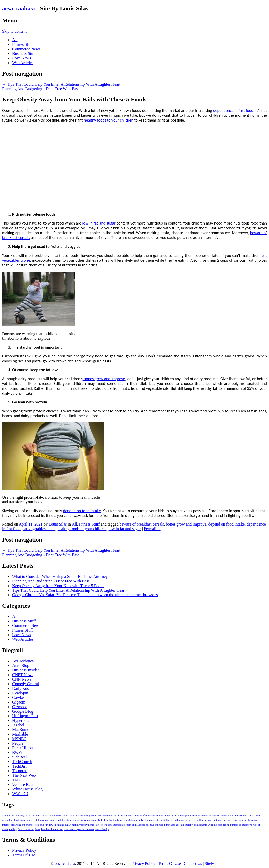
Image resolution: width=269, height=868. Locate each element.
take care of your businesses (79, 829)
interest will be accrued (200, 820)
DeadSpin (20, 693)
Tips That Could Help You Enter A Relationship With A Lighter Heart (61, 84)
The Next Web (24, 775)
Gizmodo (20, 707)
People (18, 743)
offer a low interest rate (113, 825)
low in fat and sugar (99, 223)
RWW (17, 752)
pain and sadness (136, 825)
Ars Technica (23, 661)
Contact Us (193, 864)
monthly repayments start (86, 825)
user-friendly (102, 829)
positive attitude (154, 825)
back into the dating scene (83, 815)
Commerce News (26, 49)
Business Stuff (24, 54)
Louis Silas (58, 524)
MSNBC (19, 739)
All (15, 40)
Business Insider (26, 670)
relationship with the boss (208, 825)
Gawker (19, 698)
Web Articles (23, 63)
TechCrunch (22, 762)
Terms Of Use (24, 855)
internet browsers (249, 820)
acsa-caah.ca (18, 8)
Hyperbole (21, 720)
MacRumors (22, 730)
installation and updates (174, 820)
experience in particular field (87, 820)
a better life (8, 815)
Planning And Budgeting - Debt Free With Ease (43, 89)
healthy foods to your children (109, 120)
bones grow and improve (104, 379)
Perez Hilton (22, 748)
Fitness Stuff (23, 44)
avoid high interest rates (55, 815)
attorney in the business (28, 815)
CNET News (23, 675)
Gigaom (19, 702)
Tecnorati (20, 771)
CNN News (22, 679)
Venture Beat (23, 784)
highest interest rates (149, 820)
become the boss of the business (116, 815)
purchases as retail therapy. (179, 825)
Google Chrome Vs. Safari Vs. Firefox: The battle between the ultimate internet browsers (85, 595)
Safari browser (25, 829)
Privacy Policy (24, 850)
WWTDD (20, 794)
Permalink (152, 529)
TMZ (17, 780)
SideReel (20, 757)
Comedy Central (26, 684)
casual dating (227, 815)
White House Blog (27, 789)
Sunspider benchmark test (49, 829)
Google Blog (23, 711)
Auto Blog (21, 665)
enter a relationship (61, 820)
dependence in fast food (233, 110)
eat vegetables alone (39, 529)
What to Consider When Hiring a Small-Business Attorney (60, 577)
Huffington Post (25, 716)
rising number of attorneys (238, 825)
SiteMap (212, 864)
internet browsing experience (18, 825)
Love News (22, 58)
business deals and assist (206, 815)
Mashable (20, 734)
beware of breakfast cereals (142, 524)
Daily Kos (20, 688)
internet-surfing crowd (226, 820)
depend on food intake (82, 511)
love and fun (41, 825)
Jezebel (18, 725)
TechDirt (19, 766)
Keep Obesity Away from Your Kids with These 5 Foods (58, 586)
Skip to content (14, 31)
